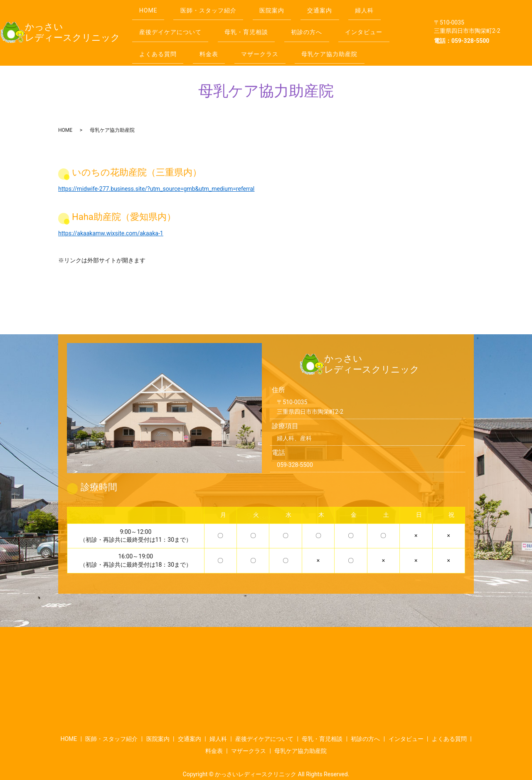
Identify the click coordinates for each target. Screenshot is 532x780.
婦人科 (382, 8)
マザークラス (269, 41)
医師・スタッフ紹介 (214, 8)
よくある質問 (160, 41)
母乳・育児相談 (252, 25)
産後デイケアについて (172, 25)
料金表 (215, 41)
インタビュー (377, 25)
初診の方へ (316, 25)
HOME (150, 8)
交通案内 (333, 8)
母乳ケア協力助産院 (343, 41)
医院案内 (281, 8)
